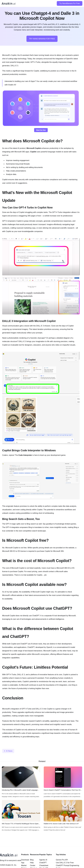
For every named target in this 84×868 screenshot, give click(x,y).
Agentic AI (43, 860)
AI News (9, 751)
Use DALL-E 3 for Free (65, 863)
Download (25, 860)
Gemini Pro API (62, 860)
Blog (32, 860)
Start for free (41, 130)
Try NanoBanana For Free (70, 3)
